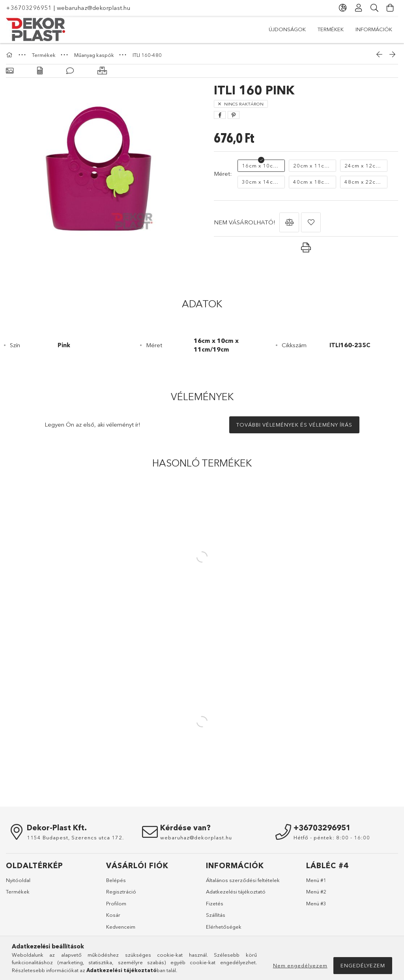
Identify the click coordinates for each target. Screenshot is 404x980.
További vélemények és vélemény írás (294, 425)
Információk (374, 29)
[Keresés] (374, 8)
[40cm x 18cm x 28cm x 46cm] (312, 182)
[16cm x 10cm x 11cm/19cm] (261, 166)
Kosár (113, 915)
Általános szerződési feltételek (243, 880)
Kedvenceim (121, 927)
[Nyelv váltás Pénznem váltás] (343, 8)
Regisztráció (121, 892)
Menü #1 (316, 880)
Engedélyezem (363, 965)
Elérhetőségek (224, 927)
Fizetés (215, 903)
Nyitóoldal (18, 880)
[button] (289, 222)
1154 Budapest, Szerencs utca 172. (75, 837)
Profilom (116, 903)
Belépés (116, 880)
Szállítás (216, 915)
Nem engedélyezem (300, 965)
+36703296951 (29, 8)
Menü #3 (316, 903)
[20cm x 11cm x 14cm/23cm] (312, 166)
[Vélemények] (70, 71)
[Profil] (359, 8)
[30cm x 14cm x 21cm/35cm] (261, 182)
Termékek (331, 29)
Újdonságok (287, 29)
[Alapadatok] (10, 71)
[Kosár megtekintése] (390, 8)
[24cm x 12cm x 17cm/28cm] (364, 166)
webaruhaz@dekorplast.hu (94, 8)
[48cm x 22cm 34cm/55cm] (364, 182)
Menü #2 (316, 892)
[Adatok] (40, 71)
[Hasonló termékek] (102, 71)
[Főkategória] (10, 55)
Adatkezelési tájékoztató (236, 892)
